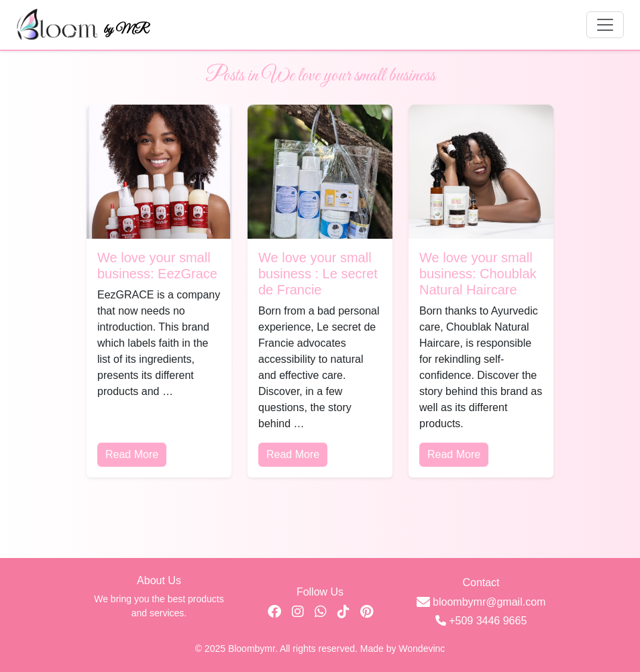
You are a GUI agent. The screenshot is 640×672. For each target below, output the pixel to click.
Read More (132, 454)
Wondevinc (422, 649)
